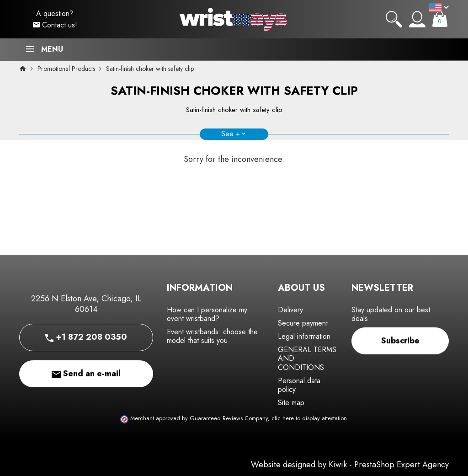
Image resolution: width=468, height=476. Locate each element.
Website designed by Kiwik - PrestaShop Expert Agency (350, 465)
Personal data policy (299, 385)
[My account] (417, 19)
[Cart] (440, 19)
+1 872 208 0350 (86, 337)
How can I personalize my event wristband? (207, 314)
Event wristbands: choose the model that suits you (212, 336)
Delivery (290, 310)
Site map (291, 403)
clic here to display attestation (309, 418)
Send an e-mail (86, 374)
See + (231, 134)
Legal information (304, 336)
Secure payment (303, 323)
